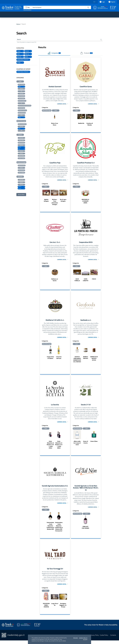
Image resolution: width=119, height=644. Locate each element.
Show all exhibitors (27, 10)
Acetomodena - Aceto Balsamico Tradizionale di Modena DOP (50, 529)
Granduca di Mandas (90, 124)
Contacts (113, 639)
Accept (85, 640)
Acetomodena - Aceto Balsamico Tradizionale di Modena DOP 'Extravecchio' (59, 530)
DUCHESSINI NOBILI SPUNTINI (46, 609)
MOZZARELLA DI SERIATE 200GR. (85, 202)
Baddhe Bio (81, 124)
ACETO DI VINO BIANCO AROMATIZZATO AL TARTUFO (77, 360)
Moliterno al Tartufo (55, 280)
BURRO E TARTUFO (86, 358)
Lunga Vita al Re (55, 608)
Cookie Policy (83, 638)
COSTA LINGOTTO (86, 280)
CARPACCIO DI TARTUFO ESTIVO (94, 359)
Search (19, 39)
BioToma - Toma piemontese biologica (55, 202)
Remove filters (21, 195)
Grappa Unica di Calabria (50, 358)
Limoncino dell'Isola (59, 358)
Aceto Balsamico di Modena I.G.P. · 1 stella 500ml (59, 446)
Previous (41, 197)
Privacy (76, 638)
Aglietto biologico (46, 201)
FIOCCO (94, 280)
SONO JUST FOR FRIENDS (85, 529)
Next (69, 197)
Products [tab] (86, 53)
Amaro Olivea (94, 442)
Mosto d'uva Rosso (55, 124)
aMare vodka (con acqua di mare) (77, 444)
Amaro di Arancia (86, 443)
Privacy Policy (94, 639)
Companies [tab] (54, 53)
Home (18, 24)
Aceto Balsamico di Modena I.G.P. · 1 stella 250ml (50, 446)
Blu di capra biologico (63, 201)
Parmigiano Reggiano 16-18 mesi (63, 609)
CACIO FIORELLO (77, 280)
